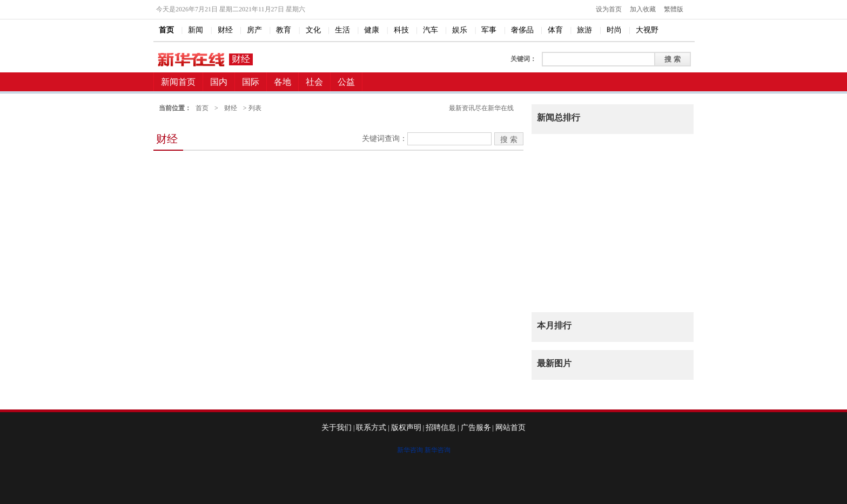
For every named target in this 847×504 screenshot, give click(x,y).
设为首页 (609, 9)
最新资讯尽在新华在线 (481, 108)
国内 (219, 82)
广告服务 (476, 428)
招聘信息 (441, 428)
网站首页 (510, 428)
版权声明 (406, 428)
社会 (314, 82)
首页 (202, 108)
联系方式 (371, 428)
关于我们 (337, 428)
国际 (251, 82)
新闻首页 (178, 82)
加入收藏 (643, 9)
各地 (283, 82)
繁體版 (674, 9)
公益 (346, 82)
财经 (241, 59)
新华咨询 (410, 450)
